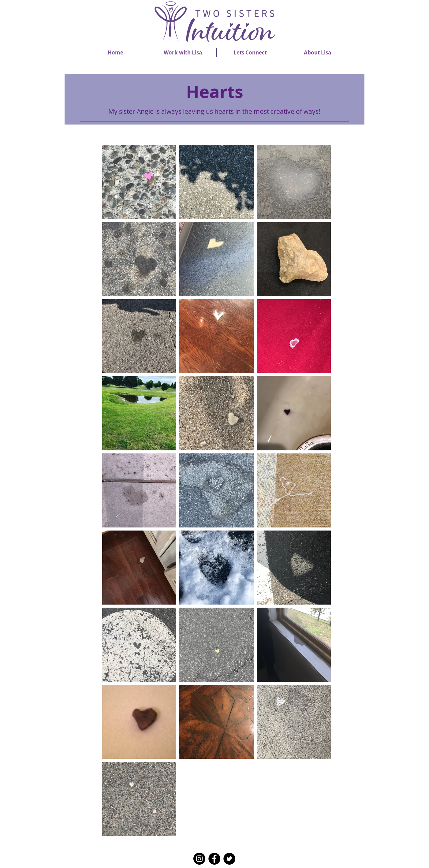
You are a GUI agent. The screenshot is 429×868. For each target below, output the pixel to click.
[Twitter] (229, 859)
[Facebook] (214, 859)
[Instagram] (199, 859)
